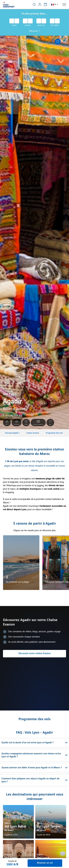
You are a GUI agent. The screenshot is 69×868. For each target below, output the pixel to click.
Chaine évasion (33, 433)
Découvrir (35, 31)
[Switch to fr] (55, 4)
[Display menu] (64, 4)
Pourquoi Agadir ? (12, 433)
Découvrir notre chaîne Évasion (35, 653)
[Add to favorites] (58, 42)
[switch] (34, 4)
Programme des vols (54, 433)
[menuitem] (34, 4)
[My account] (40, 4)
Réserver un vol (45, 863)
